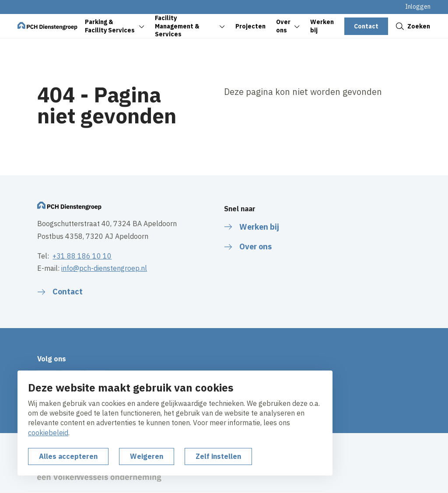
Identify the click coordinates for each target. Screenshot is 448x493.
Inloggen (418, 7)
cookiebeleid (48, 433)
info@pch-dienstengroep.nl (104, 268)
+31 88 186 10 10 (82, 256)
